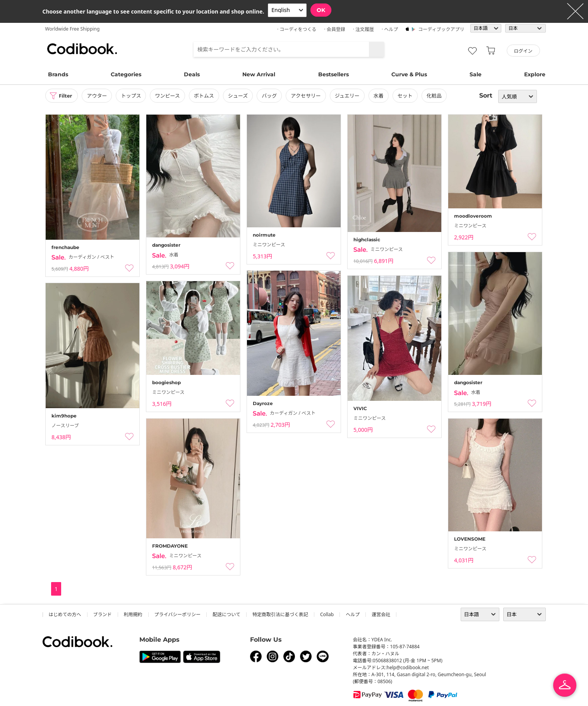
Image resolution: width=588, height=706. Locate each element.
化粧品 (436, 96)
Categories (126, 74)
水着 (381, 96)
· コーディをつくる (297, 29)
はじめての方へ (65, 614)
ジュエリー (350, 96)
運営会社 (381, 614)
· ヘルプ (390, 29)
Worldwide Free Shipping (73, 29)
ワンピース (170, 96)
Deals (192, 74)
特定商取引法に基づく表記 (280, 614)
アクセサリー (308, 96)
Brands (58, 74)
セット (407, 96)
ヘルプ (353, 614)
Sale (476, 74)
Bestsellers (333, 74)
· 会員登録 (334, 29)
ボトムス (206, 96)
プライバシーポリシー (178, 614)
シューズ (240, 96)
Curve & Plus (409, 74)
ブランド (103, 614)
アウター (99, 96)
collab (327, 614)
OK (321, 10)
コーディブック (82, 49)
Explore (535, 74)
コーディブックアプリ (441, 29)
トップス (134, 96)
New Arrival (259, 74)
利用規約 (133, 614)
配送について (226, 614)
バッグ (272, 96)
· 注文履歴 (363, 29)
